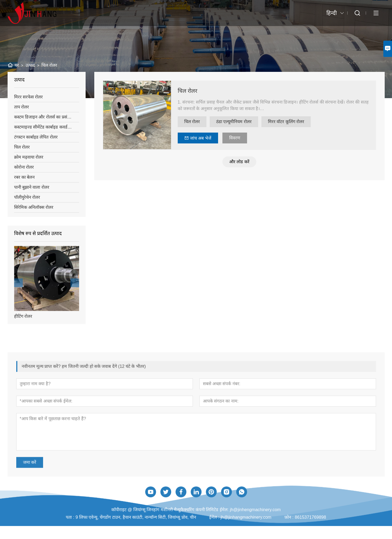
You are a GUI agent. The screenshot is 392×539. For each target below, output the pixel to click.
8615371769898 (310, 536)
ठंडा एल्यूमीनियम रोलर (236, 122)
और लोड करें (242, 162)
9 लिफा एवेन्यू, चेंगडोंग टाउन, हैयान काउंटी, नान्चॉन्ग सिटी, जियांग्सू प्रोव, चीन (136, 536)
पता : (71, 536)
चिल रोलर (190, 91)
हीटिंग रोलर (22, 316)
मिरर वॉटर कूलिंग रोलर (288, 122)
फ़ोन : (290, 536)
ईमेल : (215, 536)
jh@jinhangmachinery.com (246, 536)
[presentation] (18, 283)
